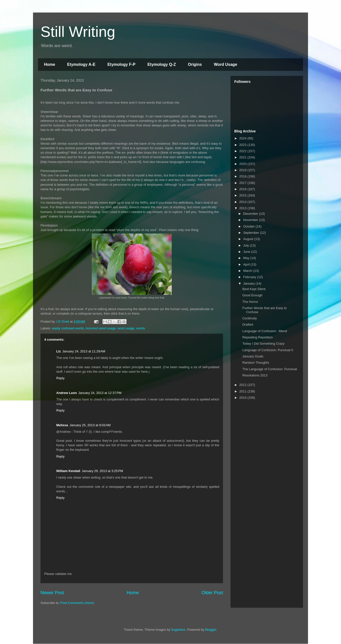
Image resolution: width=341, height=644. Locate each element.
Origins (195, 64)
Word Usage (225, 64)
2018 (243, 176)
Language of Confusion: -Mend (265, 331)
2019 (243, 170)
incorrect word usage (101, 328)
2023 (243, 145)
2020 (243, 164)
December (251, 214)
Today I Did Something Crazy (263, 344)
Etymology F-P (121, 64)
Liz (58, 351)
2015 (243, 195)
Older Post (212, 593)
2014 (243, 202)
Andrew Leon (66, 393)
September (252, 233)
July (247, 245)
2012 (243, 385)
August (249, 239)
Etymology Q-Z (162, 64)
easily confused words (68, 328)
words (141, 328)
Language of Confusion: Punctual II (268, 350)
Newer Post (52, 593)
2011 (243, 391)
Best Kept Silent (254, 289)
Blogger (211, 630)
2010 (243, 398)
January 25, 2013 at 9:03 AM (90, 425)
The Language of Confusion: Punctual (269, 369)
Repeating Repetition (257, 337)
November (251, 220)
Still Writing (78, 32)
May (247, 258)
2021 (243, 157)
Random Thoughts (256, 363)
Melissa (62, 425)
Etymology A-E (81, 64)
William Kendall (68, 471)
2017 (243, 183)
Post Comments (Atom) (77, 603)
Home (49, 64)
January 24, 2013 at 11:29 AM (84, 351)
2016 (243, 189)
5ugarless (178, 630)
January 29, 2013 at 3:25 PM (102, 471)
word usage (126, 328)
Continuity (249, 318)
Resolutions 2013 (255, 375)
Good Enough (252, 295)
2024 (243, 138)
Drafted (248, 325)
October (249, 226)
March (248, 271)
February (250, 277)
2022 (243, 151)
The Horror (250, 302)
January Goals (253, 356)
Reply (60, 378)
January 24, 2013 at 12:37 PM (100, 393)
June (247, 252)
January (249, 283)
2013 (243, 208)
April (247, 264)
